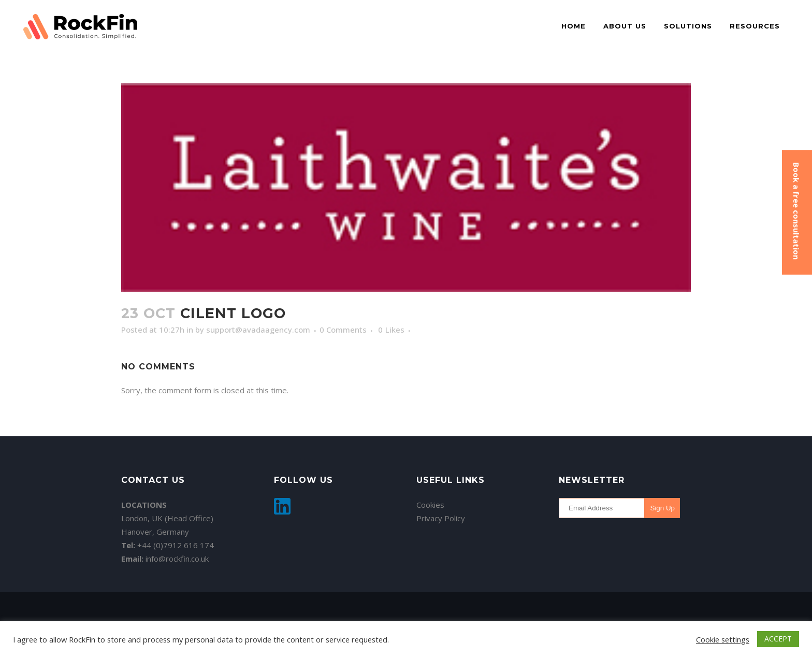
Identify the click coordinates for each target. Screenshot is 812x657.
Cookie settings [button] (723, 639)
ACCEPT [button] (778, 639)
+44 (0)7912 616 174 (176, 545)
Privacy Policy (441, 518)
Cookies (430, 505)
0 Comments (343, 330)
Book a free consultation (796, 211)
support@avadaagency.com (258, 330)
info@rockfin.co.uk (177, 559)
